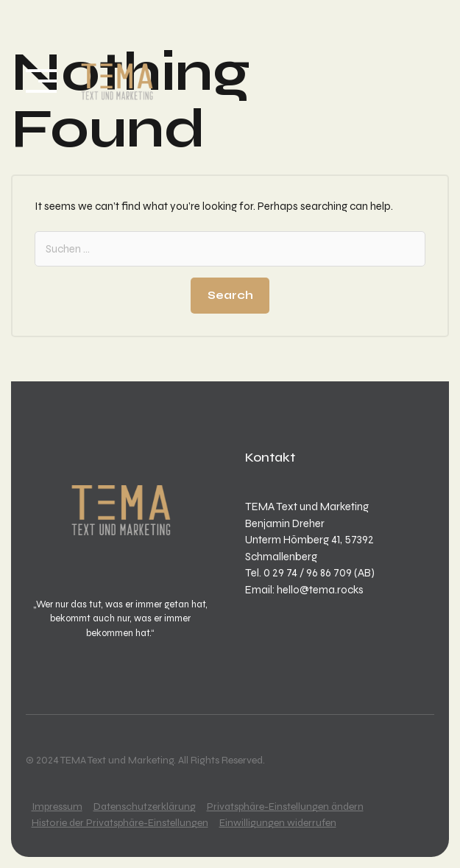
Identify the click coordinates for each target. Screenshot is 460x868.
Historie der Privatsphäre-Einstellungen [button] (120, 823)
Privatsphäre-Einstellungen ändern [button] (285, 807)
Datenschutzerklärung (145, 807)
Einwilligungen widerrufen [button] (278, 823)
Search (230, 295)
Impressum (57, 807)
